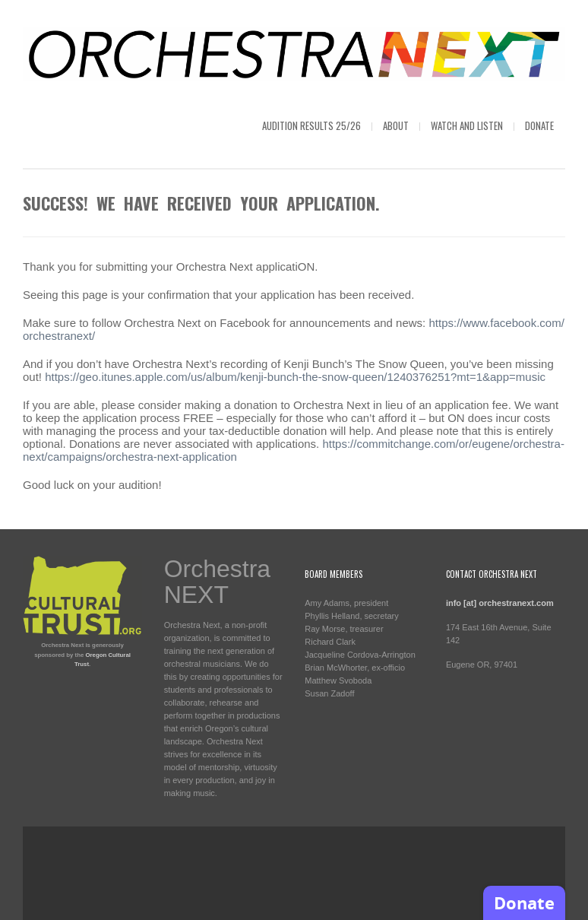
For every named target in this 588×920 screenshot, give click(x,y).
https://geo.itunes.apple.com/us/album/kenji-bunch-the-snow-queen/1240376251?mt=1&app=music (295, 377)
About (396, 125)
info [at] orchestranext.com (500, 603)
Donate (539, 125)
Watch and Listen (467, 125)
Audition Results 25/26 (311, 125)
